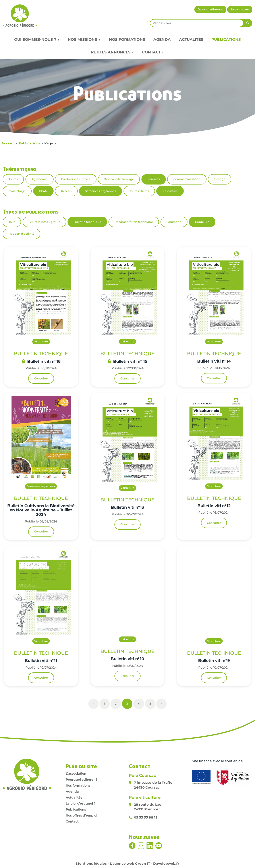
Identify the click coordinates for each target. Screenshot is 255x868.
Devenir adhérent (210, 9)
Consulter (41, 378)
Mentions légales (91, 863)
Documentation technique (134, 222)
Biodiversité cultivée (76, 179)
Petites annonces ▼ (112, 52)
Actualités (191, 39)
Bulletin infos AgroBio (44, 222)
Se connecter (240, 9)
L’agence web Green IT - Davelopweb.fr (145, 863)
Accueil (8, 143)
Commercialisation (187, 179)
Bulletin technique (87, 222)
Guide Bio (202, 222)
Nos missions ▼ (84, 39)
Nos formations (127, 39)
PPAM (43, 191)
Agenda (162, 39)
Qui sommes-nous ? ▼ (37, 39)
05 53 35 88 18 (146, 817)
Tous (12, 222)
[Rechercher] (247, 23)
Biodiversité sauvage (119, 179)
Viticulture (170, 191)
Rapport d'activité (21, 234)
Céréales (154, 179)
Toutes (13, 179)
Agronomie (40, 179)
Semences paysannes (100, 191)
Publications (226, 39)
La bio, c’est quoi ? (81, 803)
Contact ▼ (153, 52)
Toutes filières (139, 191)
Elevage (220, 179)
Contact (72, 821)
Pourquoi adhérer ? (82, 780)
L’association (76, 774)
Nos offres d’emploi (81, 815)
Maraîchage (17, 191)
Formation (174, 222)
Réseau (66, 191)
